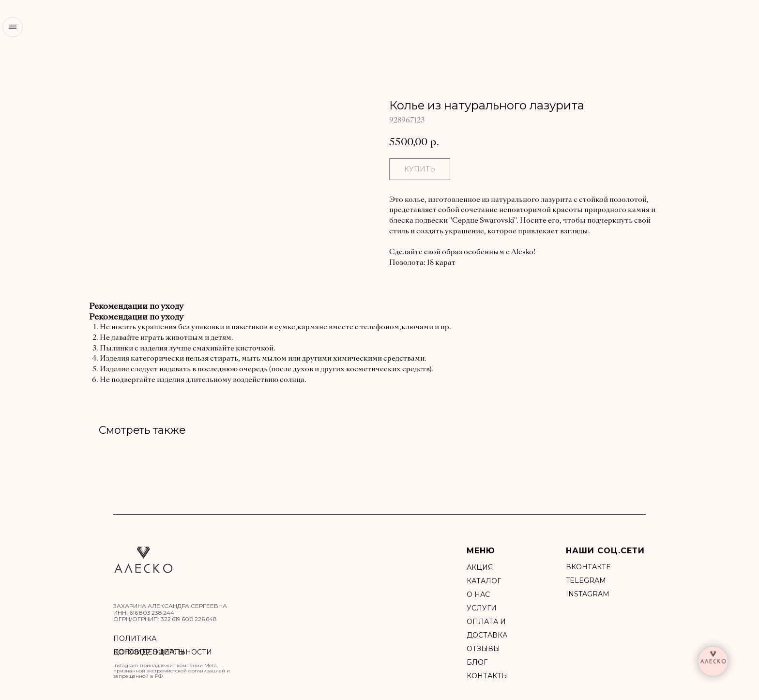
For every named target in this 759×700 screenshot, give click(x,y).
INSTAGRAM (588, 594)
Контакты (487, 676)
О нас (478, 594)
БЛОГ (477, 662)
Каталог (484, 581)
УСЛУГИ (482, 608)
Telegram (586, 580)
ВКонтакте (588, 567)
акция (480, 567)
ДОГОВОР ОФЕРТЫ (149, 652)
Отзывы (483, 649)
